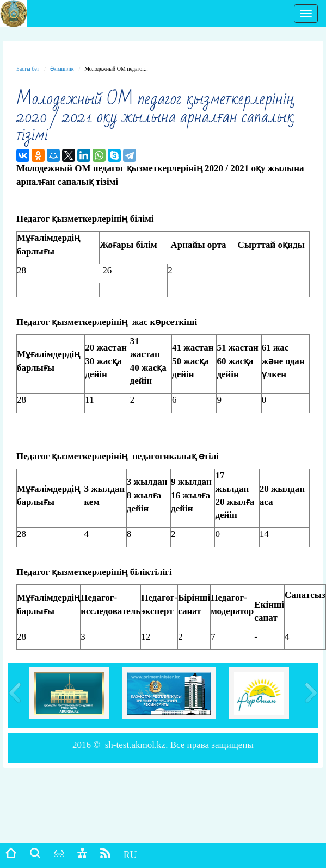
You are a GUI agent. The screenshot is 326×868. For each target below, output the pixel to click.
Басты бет (28, 69)
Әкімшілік (62, 69)
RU (130, 855)
